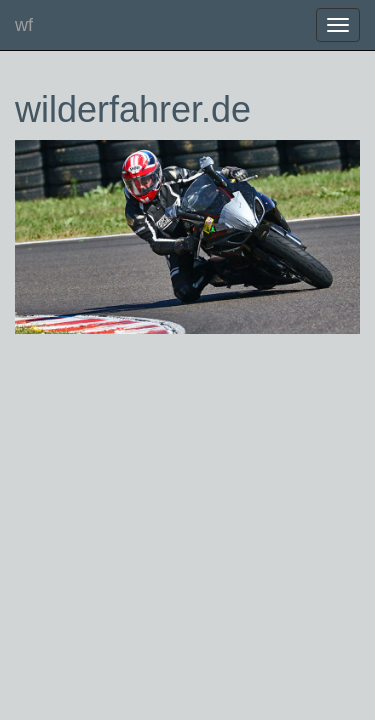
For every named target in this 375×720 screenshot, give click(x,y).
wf (24, 25)
